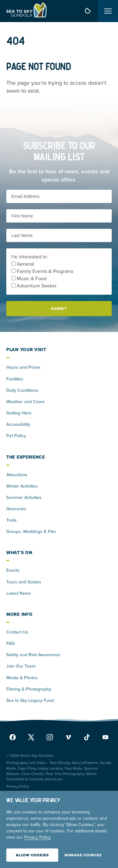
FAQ (11, 643)
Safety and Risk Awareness (33, 655)
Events (13, 570)
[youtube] (104, 737)
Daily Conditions (22, 390)
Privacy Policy (18, 786)
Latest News (19, 593)
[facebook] (14, 737)
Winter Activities (22, 486)
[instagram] (50, 737)
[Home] (26, 11)
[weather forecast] (88, 11)
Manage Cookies (83, 855)
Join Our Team (21, 666)
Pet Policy (16, 436)
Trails (11, 520)
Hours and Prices (23, 367)
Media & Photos (22, 678)
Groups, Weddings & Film (31, 532)
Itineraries (16, 509)
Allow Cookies (32, 855)
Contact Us (17, 632)
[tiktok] (87, 737)
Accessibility (18, 424)
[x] (31, 737)
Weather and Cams (25, 402)
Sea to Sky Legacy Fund (30, 700)
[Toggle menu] (108, 11)
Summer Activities (24, 498)
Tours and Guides (24, 582)
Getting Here (19, 413)
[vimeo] (68, 737)
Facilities (15, 379)
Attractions (17, 475)
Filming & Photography (29, 689)
